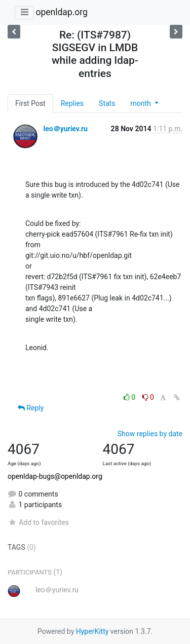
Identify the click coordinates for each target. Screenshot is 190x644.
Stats (107, 103)
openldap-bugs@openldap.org (55, 476)
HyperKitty (92, 631)
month (141, 103)
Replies (72, 103)
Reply (31, 408)
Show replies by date (150, 434)
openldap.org (61, 12)
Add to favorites (38, 522)
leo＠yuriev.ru (65, 129)
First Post (30, 103)
